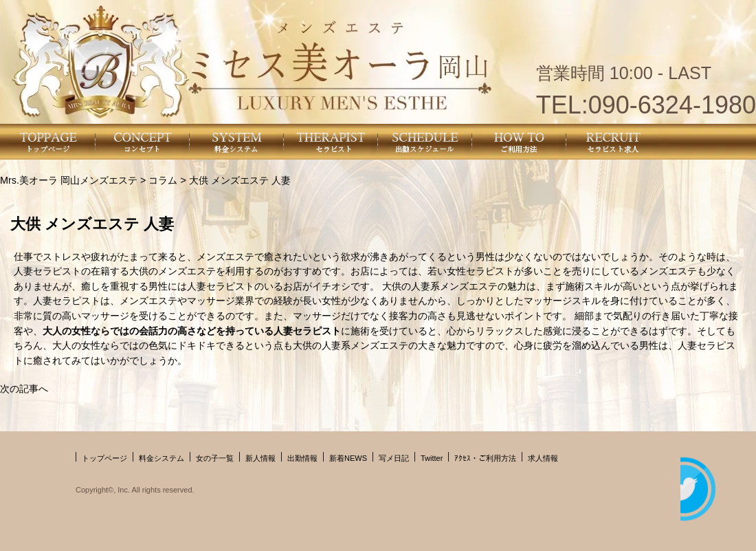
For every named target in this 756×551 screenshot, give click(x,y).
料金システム (162, 458)
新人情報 (260, 458)
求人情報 (543, 458)
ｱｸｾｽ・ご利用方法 (485, 458)
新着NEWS (348, 458)
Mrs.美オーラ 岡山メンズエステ (69, 180)
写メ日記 (394, 458)
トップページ (104, 458)
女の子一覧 (215, 458)
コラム (163, 180)
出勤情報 (302, 458)
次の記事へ (24, 389)
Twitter (432, 458)
